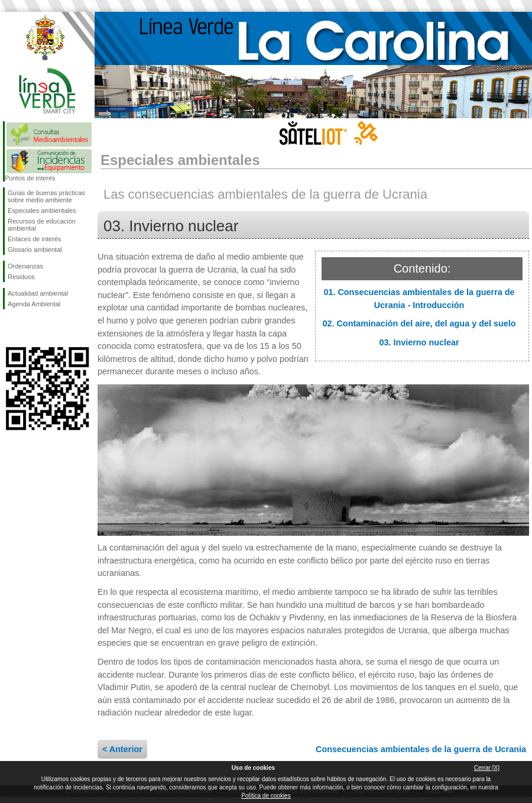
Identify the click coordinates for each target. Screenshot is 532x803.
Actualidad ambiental (38, 293)
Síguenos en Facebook (10, 328)
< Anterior (122, 749)
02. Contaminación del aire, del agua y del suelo (419, 323)
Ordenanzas (25, 266)
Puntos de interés (30, 178)
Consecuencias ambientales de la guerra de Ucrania (421, 749)
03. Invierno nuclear (419, 342)
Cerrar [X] (487, 768)
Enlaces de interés (35, 239)
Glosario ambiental (35, 250)
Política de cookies (266, 796)
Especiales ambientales (42, 211)
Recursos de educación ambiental (42, 225)
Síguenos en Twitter (30, 328)
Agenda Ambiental (34, 304)
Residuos (21, 277)
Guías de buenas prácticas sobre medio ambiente (46, 196)
